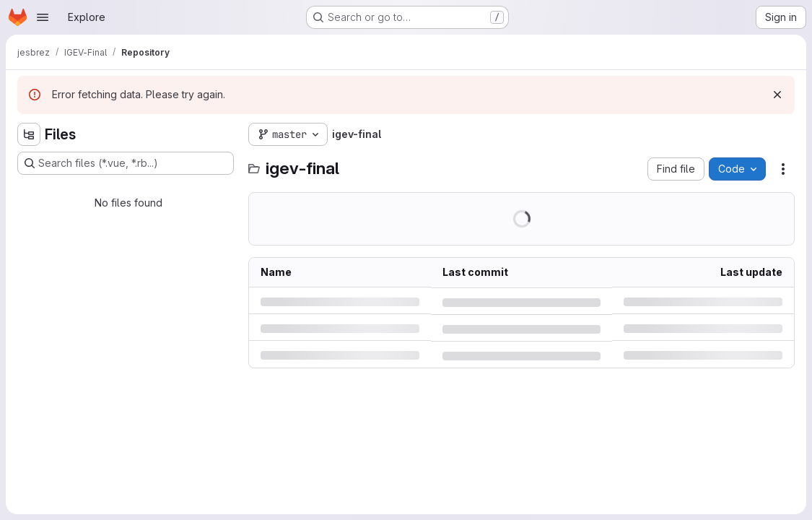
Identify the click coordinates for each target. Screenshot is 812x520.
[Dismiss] (777, 95)
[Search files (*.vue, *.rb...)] (126, 163)
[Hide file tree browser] (29, 134)
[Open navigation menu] (43, 17)
